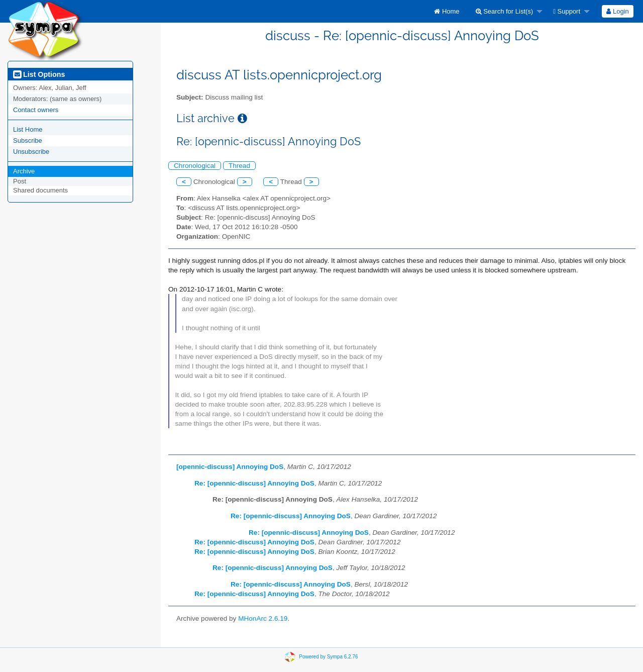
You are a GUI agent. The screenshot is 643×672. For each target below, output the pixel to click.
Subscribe (28, 140)
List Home (28, 129)
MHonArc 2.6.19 (263, 618)
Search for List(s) (505, 11)
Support (567, 11)
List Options (39, 74)
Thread (239, 166)
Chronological (195, 166)
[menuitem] (447, 11)
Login (617, 11)
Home (447, 11)
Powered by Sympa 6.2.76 (328, 656)
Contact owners (36, 110)
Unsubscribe (31, 152)
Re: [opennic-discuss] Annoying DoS (254, 483)
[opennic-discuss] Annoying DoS (230, 467)
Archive (24, 171)
